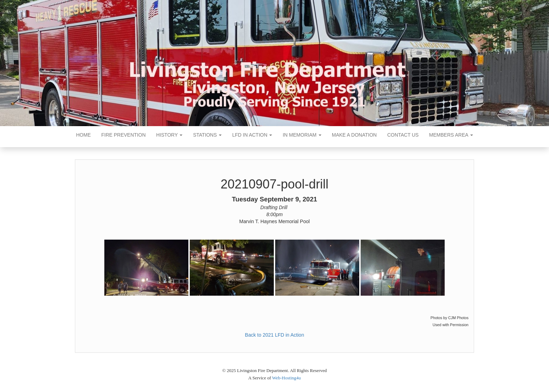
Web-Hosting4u (286, 378)
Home (83, 135)
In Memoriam (302, 135)
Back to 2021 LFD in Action (275, 335)
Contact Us (403, 135)
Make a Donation (354, 135)
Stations (207, 135)
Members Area (451, 135)
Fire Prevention (123, 135)
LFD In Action (252, 135)
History (169, 135)
